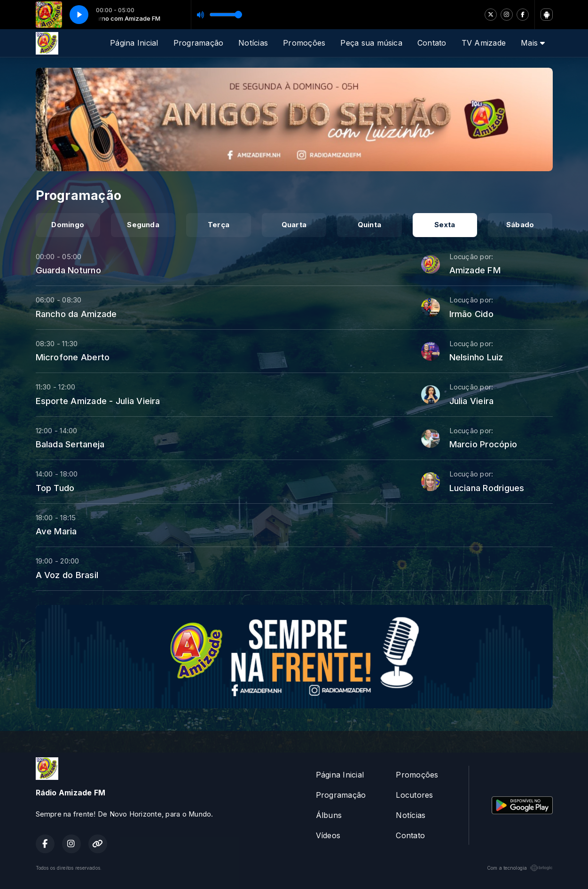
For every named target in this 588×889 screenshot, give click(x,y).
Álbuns (329, 815)
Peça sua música (371, 43)
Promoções (304, 43)
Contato (432, 43)
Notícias (253, 43)
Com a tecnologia (520, 868)
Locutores (414, 795)
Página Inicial (134, 43)
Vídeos (328, 835)
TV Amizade (484, 43)
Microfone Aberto (73, 357)
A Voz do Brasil (67, 575)
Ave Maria (56, 531)
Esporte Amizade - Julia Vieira (98, 401)
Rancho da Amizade (76, 314)
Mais (533, 43)
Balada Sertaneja (70, 444)
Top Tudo (55, 488)
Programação (199, 43)
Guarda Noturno (68, 270)
